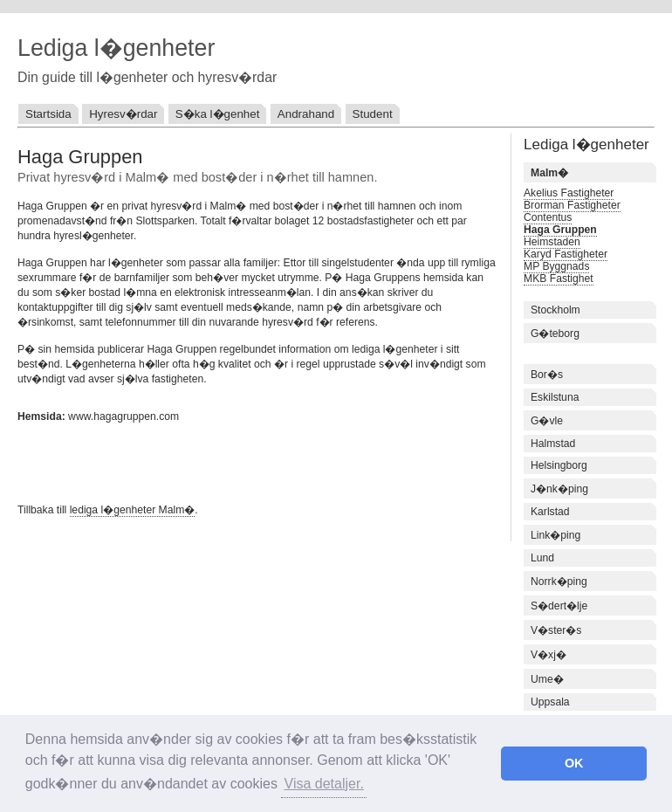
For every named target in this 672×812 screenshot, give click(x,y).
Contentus (548, 217)
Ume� (547, 679)
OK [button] (574, 763)
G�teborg (555, 334)
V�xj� (549, 655)
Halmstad (553, 444)
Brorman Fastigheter (572, 205)
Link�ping (555, 535)
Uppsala (550, 702)
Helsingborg (559, 465)
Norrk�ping (559, 581)
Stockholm (555, 310)
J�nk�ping (559, 489)
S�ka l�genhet (218, 114)
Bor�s (547, 375)
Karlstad (550, 512)
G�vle (547, 421)
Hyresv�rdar (123, 114)
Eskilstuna (555, 397)
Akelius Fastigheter (569, 193)
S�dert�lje (559, 606)
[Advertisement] (222, 461)
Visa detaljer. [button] (324, 784)
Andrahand (306, 114)
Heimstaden (552, 242)
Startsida (48, 114)
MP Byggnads (556, 266)
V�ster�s (556, 630)
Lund (542, 558)
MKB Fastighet (559, 279)
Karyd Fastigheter (566, 254)
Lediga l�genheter (116, 48)
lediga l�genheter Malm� (133, 510)
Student (373, 114)
